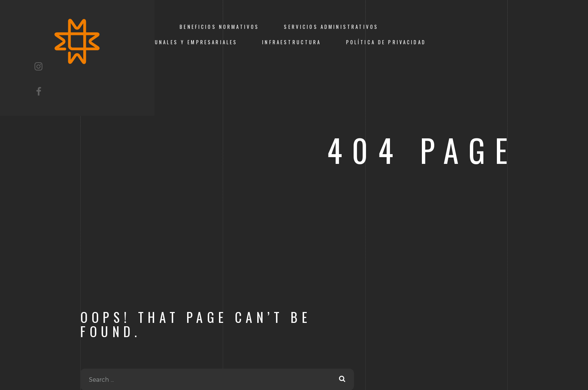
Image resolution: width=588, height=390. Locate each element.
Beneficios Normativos (219, 27)
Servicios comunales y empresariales (171, 42)
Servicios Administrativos (331, 27)
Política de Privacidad (386, 42)
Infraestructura (292, 42)
